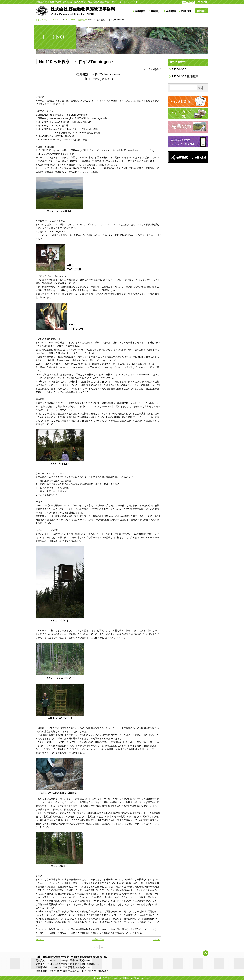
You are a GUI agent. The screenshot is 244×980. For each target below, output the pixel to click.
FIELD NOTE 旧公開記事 (185, 76)
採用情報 (187, 11)
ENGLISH (202, 2)
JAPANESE (189, 2)
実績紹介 (156, 11)
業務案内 (140, 11)
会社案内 (171, 11)
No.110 (157, 939)
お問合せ (202, 11)
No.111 (40, 939)
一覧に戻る (98, 939)
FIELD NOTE (179, 69)
